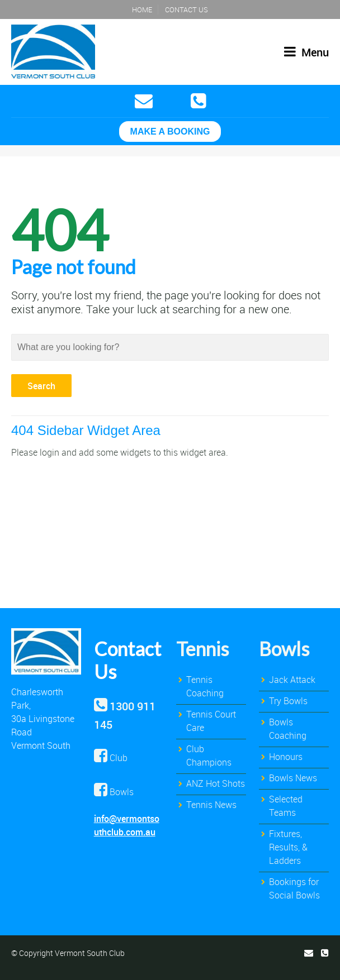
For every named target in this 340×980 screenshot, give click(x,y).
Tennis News (211, 805)
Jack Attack (292, 680)
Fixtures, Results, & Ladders (288, 847)
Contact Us (186, 9)
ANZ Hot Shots (216, 783)
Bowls (284, 649)
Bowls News (293, 778)
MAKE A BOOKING (170, 132)
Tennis (202, 649)
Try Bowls (288, 701)
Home (142, 9)
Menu (306, 52)
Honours (286, 757)
